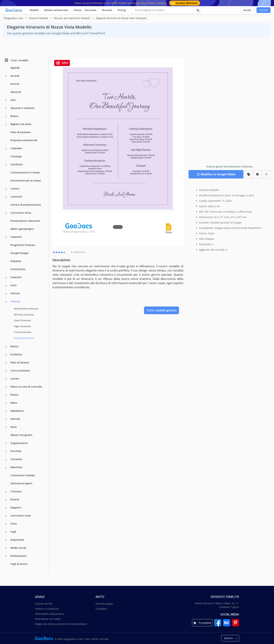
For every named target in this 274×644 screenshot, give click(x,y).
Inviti (14, 285)
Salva (62, 63)
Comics (15, 189)
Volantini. (16, 237)
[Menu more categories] (6, 403)
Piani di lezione (20, 362)
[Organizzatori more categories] (6, 443)
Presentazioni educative (25, 221)
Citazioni (16, 491)
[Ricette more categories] (6, 500)
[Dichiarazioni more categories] (6, 556)
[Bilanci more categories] (6, 116)
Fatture (15, 293)
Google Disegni (20, 253)
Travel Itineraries (23, 332)
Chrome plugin (104, 604)
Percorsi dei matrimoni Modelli (72, 18)
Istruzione (90, 10)
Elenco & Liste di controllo (26, 387)
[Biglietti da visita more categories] (6, 125)
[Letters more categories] (6, 379)
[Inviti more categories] (6, 286)
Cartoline (16, 459)
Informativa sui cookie (48, 619)
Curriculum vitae (21, 516)
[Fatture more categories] (6, 294)
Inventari (16, 277)
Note (14, 427)
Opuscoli (16, 92)
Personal (107, 10)
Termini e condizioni (47, 609)
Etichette (16, 354)
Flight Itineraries (22, 326)
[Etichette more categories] (6, 355)
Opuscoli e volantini (23, 108)
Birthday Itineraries (24, 315)
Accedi (247, 10)
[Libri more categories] (6, 100)
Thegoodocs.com (14, 18)
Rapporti (16, 507)
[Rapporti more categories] (6, 508)
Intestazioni (18, 269)
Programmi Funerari (23, 245)
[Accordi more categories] (6, 76)
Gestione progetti (21, 483)
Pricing (122, 10)
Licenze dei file (44, 604)
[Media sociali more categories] (6, 548)
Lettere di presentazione (26, 205)
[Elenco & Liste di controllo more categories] (6, 387)
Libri (13, 100)
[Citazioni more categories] (6, 492)
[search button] (198, 10)
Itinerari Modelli (39, 18)
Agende (15, 68)
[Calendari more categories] (6, 149)
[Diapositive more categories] (6, 540)
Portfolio (16, 451)
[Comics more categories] (6, 189)
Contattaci (102, 609)
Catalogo (16, 156)
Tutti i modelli (16, 60)
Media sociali (18, 548)
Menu (14, 403)
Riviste (15, 346)
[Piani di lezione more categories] (6, 363)
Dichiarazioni (19, 556)
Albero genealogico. (23, 229)
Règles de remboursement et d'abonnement (61, 624)
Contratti (16, 197)
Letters (15, 379)
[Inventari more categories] (6, 278)
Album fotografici (21, 435)
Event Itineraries (22, 320)
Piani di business (21, 132)
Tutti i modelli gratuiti (162, 310)
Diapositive (17, 540)
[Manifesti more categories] (6, 468)
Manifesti (16, 467)
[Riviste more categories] (6, 347)
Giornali (15, 419)
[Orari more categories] (6, 524)
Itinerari (15, 301)
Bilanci (15, 116)
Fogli (13, 532)
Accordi (15, 76)
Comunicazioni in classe (25, 172)
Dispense (16, 261)
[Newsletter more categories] (6, 411)
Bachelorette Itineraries (26, 309)
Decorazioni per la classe (26, 180)
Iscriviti (264, 10)
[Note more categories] (6, 427)
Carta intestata (20, 371)
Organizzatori (19, 443)
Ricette (15, 499)
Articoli (15, 84)
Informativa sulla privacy (49, 614)
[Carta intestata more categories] (6, 371)
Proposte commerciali (24, 140)
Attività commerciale (56, 10)
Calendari (16, 148)
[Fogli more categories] (6, 532)
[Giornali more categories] (6, 419)
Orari (14, 524)
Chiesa (77, 10)
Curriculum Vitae (21, 213)
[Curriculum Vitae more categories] (6, 213)
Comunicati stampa (23, 475)
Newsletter (17, 411)
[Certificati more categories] (6, 165)
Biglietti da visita (21, 124)
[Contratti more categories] (6, 197)
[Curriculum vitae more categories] (6, 516)
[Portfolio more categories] (6, 452)
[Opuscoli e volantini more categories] (6, 108)
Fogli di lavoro (19, 564)
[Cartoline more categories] (6, 460)
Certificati (17, 164)
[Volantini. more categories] (6, 237)
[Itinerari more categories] (6, 302)
